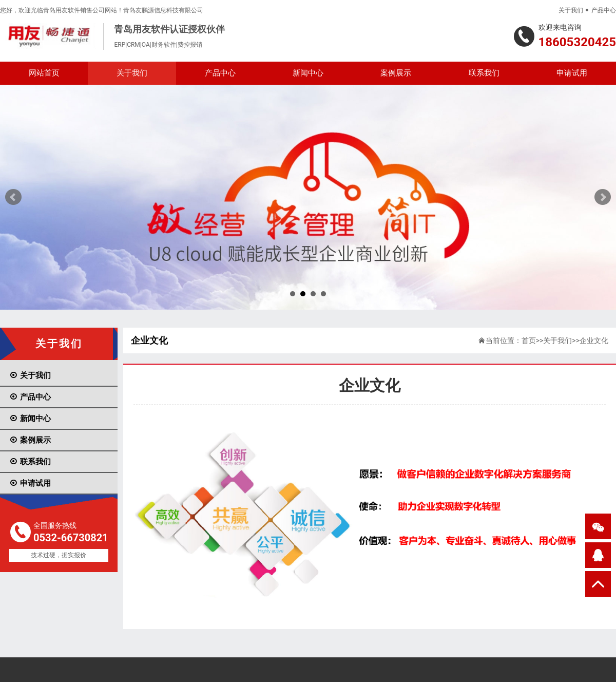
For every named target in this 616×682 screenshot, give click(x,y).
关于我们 (571, 10)
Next (603, 197)
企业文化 (594, 340)
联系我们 (484, 73)
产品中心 (604, 10)
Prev (13, 197)
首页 (529, 340)
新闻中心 (308, 73)
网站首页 (44, 73)
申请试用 (572, 73)
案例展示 (396, 73)
